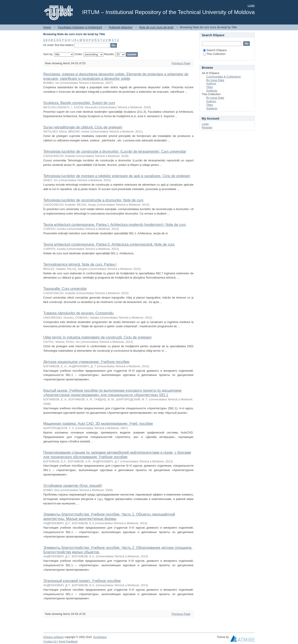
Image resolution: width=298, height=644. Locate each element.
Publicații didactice (121, 27)
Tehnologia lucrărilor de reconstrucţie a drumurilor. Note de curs (93, 200)
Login (251, 5)
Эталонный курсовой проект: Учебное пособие (82, 581)
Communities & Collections (224, 77)
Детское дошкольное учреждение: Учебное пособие (86, 362)
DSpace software (54, 637)
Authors (211, 83)
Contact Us (50, 642)
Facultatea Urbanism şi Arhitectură (80, 27)
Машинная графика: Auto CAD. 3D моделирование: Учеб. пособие (98, 424)
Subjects (212, 91)
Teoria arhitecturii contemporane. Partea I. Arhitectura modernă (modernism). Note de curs (115, 225)
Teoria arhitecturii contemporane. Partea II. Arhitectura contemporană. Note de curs (109, 244)
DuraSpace (100, 637)
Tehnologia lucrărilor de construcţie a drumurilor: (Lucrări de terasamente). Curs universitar (115, 151)
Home (47, 27)
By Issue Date (215, 80)
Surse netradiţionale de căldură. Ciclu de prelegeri (83, 127)
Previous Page (181, 63)
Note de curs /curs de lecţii (156, 27)
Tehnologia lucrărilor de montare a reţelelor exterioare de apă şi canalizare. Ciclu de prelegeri (117, 176)
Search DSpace (215, 50)
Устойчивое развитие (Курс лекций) (73, 486)
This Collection (214, 54)
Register (207, 127)
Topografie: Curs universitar (65, 289)
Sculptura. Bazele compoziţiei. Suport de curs (79, 103)
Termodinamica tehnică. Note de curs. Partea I (80, 264)
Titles (210, 87)
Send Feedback (68, 642)
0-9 (46, 40)
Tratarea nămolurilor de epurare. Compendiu (79, 313)
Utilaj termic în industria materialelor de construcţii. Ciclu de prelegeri (97, 337)
